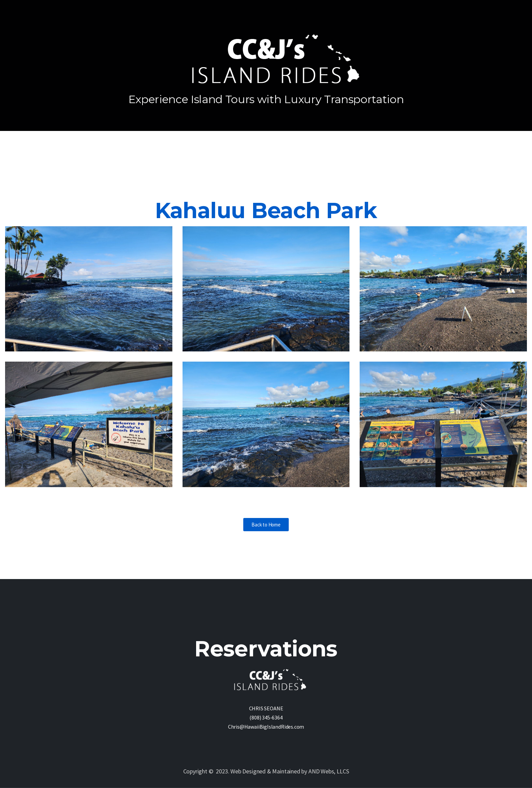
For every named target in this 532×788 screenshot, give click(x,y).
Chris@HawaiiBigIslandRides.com (266, 727)
